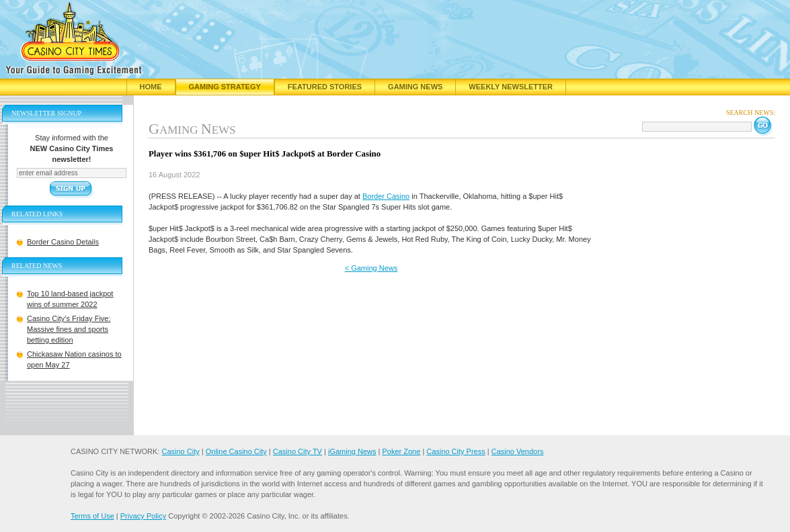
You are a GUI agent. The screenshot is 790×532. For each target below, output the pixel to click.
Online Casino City (236, 451)
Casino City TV (298, 451)
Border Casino (386, 196)
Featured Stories (325, 87)
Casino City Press (456, 451)
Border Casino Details (63, 242)
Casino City (180, 451)
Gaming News (415, 87)
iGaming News (352, 451)
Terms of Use (92, 516)
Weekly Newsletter (511, 87)
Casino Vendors (518, 451)
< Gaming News (371, 268)
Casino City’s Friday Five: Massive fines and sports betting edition (69, 329)
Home (151, 87)
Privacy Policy (143, 516)
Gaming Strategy (225, 87)
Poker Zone (401, 451)
